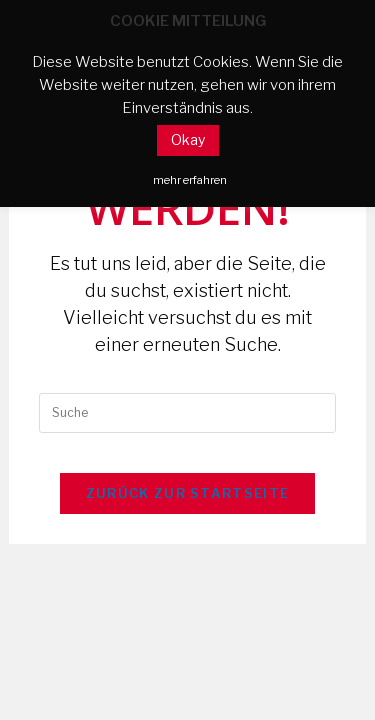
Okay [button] (188, 139)
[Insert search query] (187, 413)
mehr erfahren (190, 180)
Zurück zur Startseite (187, 493)
